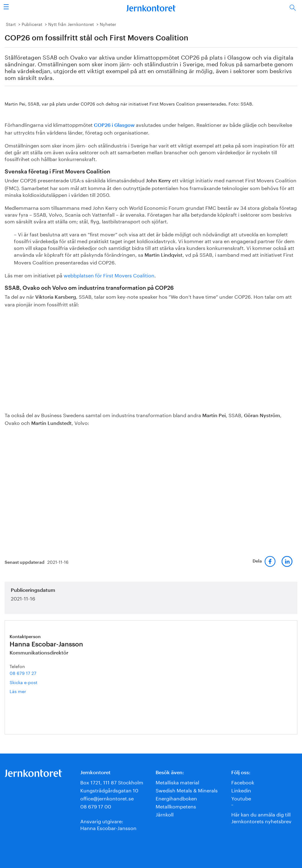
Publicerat (32, 24)
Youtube (241, 798)
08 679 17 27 (23, 673)
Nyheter (108, 24)
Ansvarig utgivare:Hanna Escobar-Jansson (108, 824)
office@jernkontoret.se (107, 798)
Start (11, 24)
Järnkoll (165, 814)
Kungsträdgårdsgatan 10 (109, 790)
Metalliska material (177, 782)
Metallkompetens (176, 806)
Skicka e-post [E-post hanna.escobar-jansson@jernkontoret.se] (23, 682)
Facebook (243, 782)
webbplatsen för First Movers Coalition (109, 275)
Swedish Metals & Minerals (187, 790)
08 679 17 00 (96, 806)
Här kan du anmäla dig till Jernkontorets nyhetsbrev (261, 817)
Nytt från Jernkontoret (71, 24)
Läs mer (27, 691)
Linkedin (241, 790)
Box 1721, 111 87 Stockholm (112, 782)
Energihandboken (176, 798)
